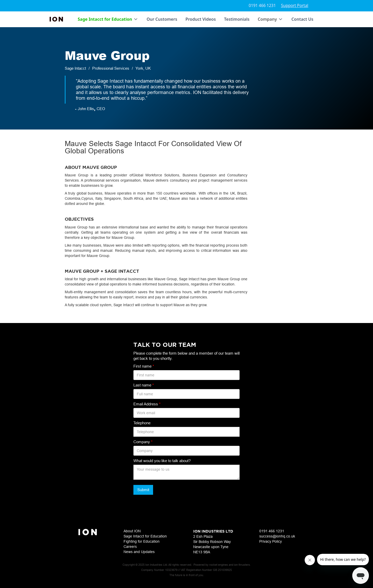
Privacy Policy (271, 541)
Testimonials (237, 19)
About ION (132, 531)
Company (143, 442)
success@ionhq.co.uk (277, 536)
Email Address (147, 404)
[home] (57, 19)
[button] (108, 19)
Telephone (142, 423)
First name (144, 366)
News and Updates (139, 552)
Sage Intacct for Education (145, 536)
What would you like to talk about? (162, 461)
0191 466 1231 (262, 6)
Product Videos (201, 19)
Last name (144, 385)
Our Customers (162, 19)
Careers (130, 547)
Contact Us (302, 19)
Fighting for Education (142, 541)
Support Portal (295, 6)
